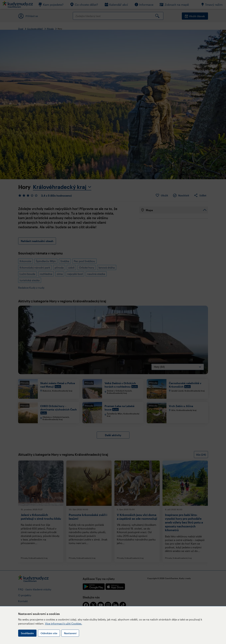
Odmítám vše (49, 633)
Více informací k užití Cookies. (64, 623)
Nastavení (70, 633)
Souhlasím (27, 633)
